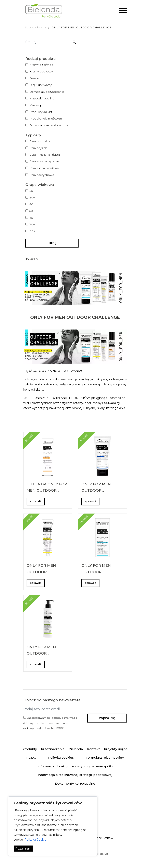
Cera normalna (40, 141)
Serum (34, 78)
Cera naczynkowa (42, 175)
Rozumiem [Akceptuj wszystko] (23, 849)
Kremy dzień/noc (41, 65)
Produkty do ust (41, 112)
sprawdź (36, 501)
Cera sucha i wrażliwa (44, 168)
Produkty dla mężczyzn (46, 118)
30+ (32, 197)
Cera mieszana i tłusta (45, 155)
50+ (32, 211)
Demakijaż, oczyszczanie (47, 92)
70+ (32, 224)
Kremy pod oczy (41, 71)
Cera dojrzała (38, 148)
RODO (60, 728)
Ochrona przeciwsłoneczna (49, 125)
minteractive (99, 854)
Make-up (36, 105)
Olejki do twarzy (40, 85)
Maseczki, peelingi (42, 98)
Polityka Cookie (35, 840)
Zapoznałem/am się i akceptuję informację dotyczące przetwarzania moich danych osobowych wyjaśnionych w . (50, 723)
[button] (32, 259)
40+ (32, 204)
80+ (32, 231)
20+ (32, 191)
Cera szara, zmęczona (44, 161)
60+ (32, 218)
